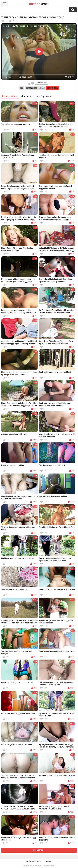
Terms (49, 862)
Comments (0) (53, 88)
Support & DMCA (33, 862)
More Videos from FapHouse (36, 96)
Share (42, 88)
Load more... (39, 850)
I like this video (29, 83)
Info (22, 88)
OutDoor (39, 4)
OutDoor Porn (36, 866)
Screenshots (31, 88)
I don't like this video (32, 83)
